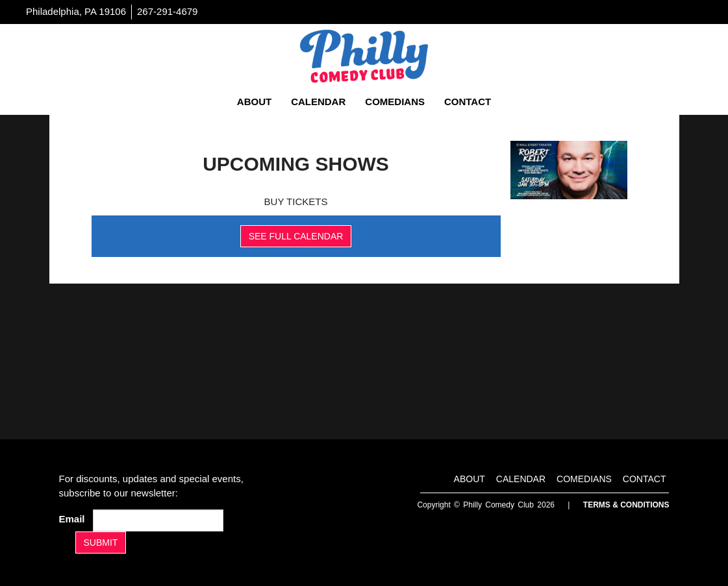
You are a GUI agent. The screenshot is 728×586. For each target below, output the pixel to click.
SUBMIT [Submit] (101, 543)
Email (75, 519)
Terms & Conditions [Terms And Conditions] (626, 505)
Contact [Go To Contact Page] (468, 102)
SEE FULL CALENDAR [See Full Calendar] (296, 236)
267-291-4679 (167, 11)
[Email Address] (158, 520)
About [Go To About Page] (254, 102)
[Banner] (569, 170)
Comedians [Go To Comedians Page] (395, 102)
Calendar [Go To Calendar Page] (318, 102)
